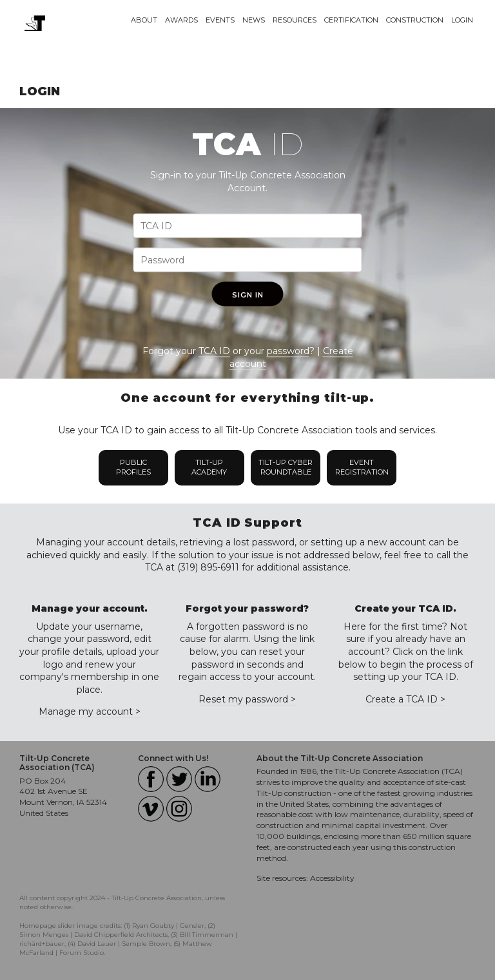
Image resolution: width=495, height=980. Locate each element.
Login (462, 20)
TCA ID (214, 351)
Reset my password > (247, 699)
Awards (181, 20)
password (288, 351)
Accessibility (332, 878)
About (144, 20)
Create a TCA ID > (405, 699)
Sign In (248, 295)
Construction (415, 20)
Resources (295, 20)
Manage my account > (90, 711)
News (254, 20)
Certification (351, 20)
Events (220, 20)
